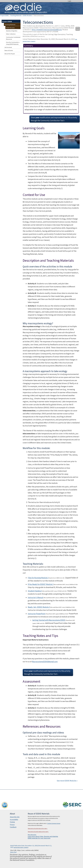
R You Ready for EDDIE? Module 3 (41, 584)
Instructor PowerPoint (37, 614)
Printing (12, 822)
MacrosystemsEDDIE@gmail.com (45, 662)
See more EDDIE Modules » (67, 781)
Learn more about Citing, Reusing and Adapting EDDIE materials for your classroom (43, 837)
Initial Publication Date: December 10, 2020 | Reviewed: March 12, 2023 (50, 40)
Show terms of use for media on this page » (38, 832)
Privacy (12, 825)
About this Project (10, 54)
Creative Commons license (54, 823)
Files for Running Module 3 (38, 578)
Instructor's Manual (35, 597)
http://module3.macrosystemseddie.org (47, 30)
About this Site (15, 817)
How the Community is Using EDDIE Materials (13, 43)
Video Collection (11, 34)
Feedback (13, 827)
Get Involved (8, 47)
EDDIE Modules (27, 15)
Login (69, 1)
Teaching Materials (16, 15)
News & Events (9, 50)
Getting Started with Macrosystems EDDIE (49, 620)
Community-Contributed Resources (13, 38)
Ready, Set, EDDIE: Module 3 (39, 607)
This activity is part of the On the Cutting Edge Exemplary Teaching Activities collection (48, 35)
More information (32, 835)
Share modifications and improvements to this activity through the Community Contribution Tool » (54, 119)
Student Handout (35, 591)
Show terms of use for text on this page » (38, 829)
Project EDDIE (4, 15)
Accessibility (14, 819)
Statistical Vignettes (12, 31)
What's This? (13, 852)
